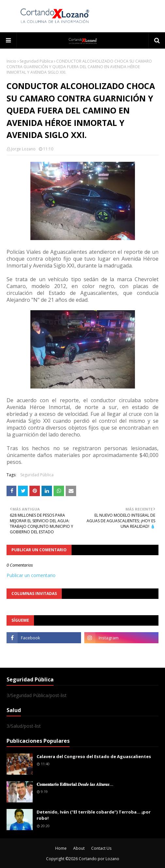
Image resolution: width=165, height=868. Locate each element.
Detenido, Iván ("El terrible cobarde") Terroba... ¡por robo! (94, 815)
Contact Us (101, 848)
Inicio (11, 61)
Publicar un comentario (31, 575)
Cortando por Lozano (99, 859)
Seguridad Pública (36, 61)
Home (61, 848)
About (79, 848)
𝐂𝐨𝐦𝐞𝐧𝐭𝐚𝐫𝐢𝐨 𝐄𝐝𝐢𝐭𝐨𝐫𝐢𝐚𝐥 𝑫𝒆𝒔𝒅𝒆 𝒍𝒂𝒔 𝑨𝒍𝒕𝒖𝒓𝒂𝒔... (75, 784)
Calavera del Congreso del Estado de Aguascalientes (94, 756)
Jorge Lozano (23, 149)
